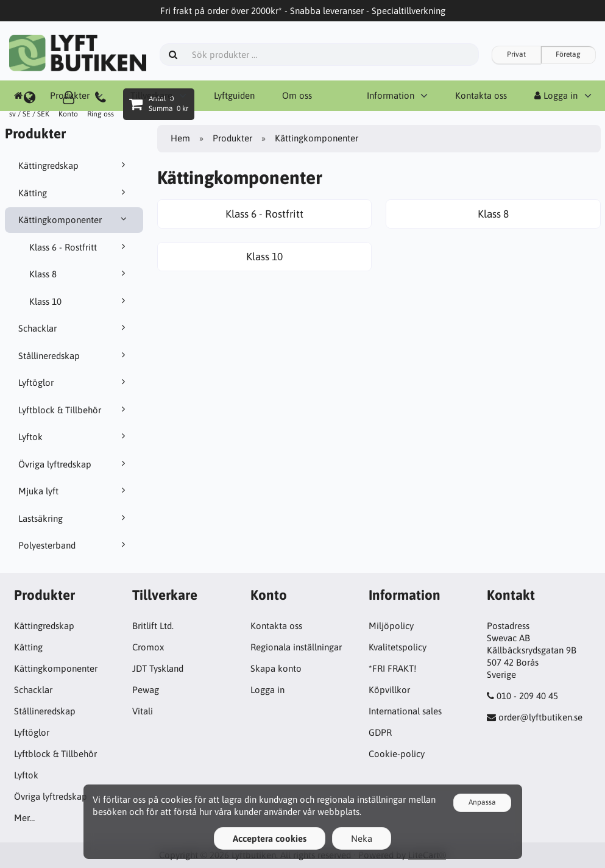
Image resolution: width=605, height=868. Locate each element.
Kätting (74, 193)
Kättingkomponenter (74, 219)
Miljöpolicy (391, 626)
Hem (180, 138)
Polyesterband (74, 545)
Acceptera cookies (270, 838)
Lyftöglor (74, 382)
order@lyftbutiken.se (540, 717)
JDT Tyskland (158, 668)
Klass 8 (80, 274)
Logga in (556, 95)
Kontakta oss (276, 626)
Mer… (24, 818)
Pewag (146, 690)
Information (391, 95)
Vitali (143, 711)
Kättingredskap (74, 165)
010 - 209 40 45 (527, 696)
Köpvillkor (389, 690)
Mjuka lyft (74, 491)
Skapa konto (276, 668)
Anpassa (482, 802)
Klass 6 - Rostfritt (80, 247)
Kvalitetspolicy (398, 647)
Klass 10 (80, 301)
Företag (568, 54)
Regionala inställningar (296, 647)
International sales (405, 711)
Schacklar (74, 328)
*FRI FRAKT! (392, 668)
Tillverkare (151, 95)
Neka (362, 838)
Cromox (148, 647)
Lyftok (74, 436)
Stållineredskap (74, 355)
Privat (516, 54)
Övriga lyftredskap (74, 464)
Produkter (70, 95)
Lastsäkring (74, 518)
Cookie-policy (397, 754)
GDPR (380, 732)
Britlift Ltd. (153, 626)
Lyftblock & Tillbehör (74, 410)
